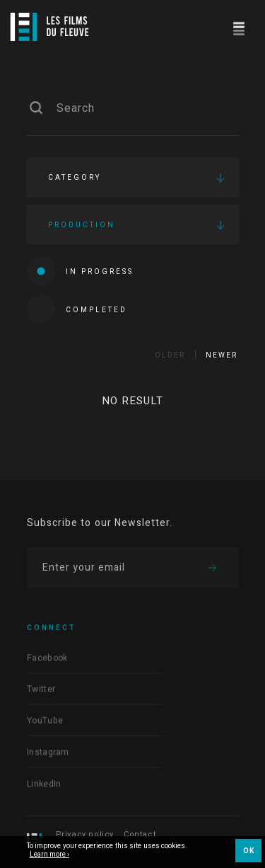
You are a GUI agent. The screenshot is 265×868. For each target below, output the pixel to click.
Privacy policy (85, 834)
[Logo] (49, 27)
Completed (77, 309)
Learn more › (50, 855)
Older (170, 355)
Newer (222, 355)
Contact (140, 834)
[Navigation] (238, 27)
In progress (80, 271)
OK (248, 851)
